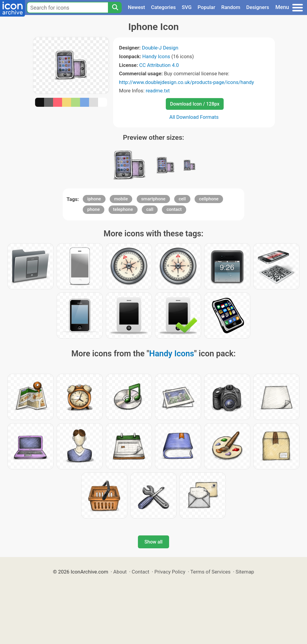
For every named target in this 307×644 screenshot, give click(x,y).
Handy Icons (156, 56)
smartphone (153, 199)
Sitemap (245, 572)
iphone (94, 199)
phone (94, 209)
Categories (164, 7)
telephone (123, 209)
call (150, 209)
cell (182, 199)
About (120, 572)
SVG (187, 7)
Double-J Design (160, 48)
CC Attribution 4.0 (159, 65)
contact (174, 209)
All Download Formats (194, 117)
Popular (206, 7)
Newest (136, 7)
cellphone (209, 199)
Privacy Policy (170, 572)
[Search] (115, 7)
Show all (153, 542)
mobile (121, 199)
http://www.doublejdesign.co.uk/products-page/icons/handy (186, 82)
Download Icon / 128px (195, 104)
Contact (140, 572)
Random (231, 7)
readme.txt (158, 91)
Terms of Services (210, 572)
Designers (258, 7)
